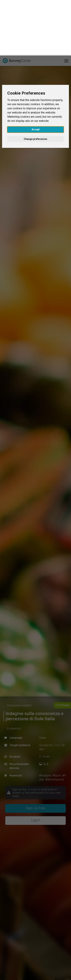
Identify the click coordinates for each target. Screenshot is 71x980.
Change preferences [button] (35, 83)
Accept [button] (36, 74)
